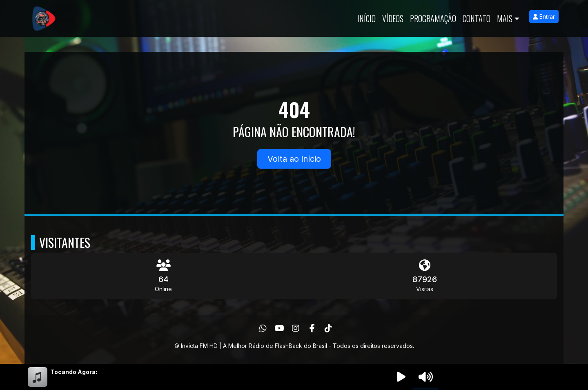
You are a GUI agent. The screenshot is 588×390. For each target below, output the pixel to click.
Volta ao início (294, 159)
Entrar (544, 17)
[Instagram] (296, 328)
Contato (477, 18)
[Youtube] (280, 328)
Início (366, 18)
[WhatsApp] (263, 328)
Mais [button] (505, 18)
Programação (433, 18)
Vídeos (393, 18)
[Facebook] (312, 328)
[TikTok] (328, 328)
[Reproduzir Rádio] (401, 377)
